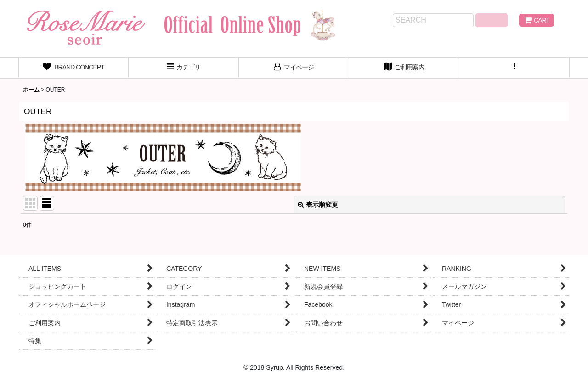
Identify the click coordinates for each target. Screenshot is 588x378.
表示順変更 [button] (318, 205)
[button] (514, 68)
